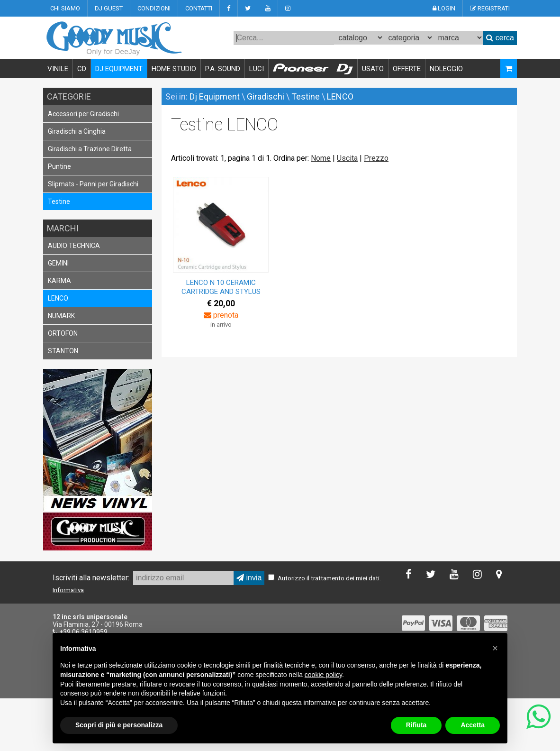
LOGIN (444, 8)
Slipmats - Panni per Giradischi (93, 184)
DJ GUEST (109, 8)
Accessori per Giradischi (83, 114)
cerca (500, 38)
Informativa (68, 590)
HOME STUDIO (174, 69)
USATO (373, 69)
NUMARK (61, 316)
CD (82, 69)
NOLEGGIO (446, 69)
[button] (495, 648)
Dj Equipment (215, 96)
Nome (321, 158)
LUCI (257, 69)
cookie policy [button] (323, 675)
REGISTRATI (490, 8)
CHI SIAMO (65, 8)
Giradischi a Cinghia (77, 131)
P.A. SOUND (223, 69)
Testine (59, 201)
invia (249, 578)
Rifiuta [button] (416, 725)
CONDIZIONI (154, 8)
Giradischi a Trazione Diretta (90, 149)
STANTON (63, 351)
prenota (221, 315)
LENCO (58, 298)
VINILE (58, 69)
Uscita (347, 158)
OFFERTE (407, 69)
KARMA (59, 281)
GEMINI (58, 263)
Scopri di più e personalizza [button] (119, 725)
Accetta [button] (473, 725)
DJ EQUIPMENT (119, 69)
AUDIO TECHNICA (74, 246)
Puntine (59, 166)
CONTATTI (199, 8)
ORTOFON (63, 333)
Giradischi (266, 96)
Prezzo (376, 158)
